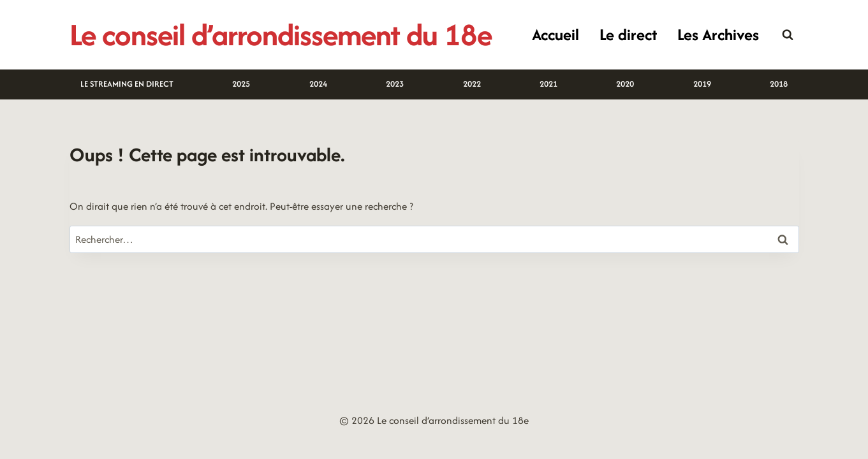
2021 (548, 84)
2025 (241, 84)
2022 (472, 84)
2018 (779, 84)
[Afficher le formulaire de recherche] (788, 35)
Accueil (555, 34)
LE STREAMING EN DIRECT (127, 84)
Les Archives (718, 34)
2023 (395, 84)
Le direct (628, 34)
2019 (702, 84)
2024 (318, 84)
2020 (625, 84)
